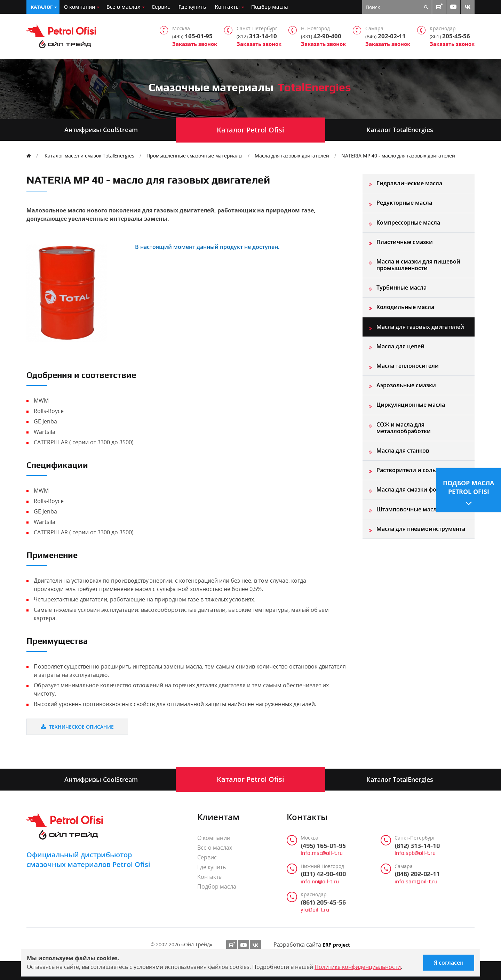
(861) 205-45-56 (323, 902)
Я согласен (449, 963)
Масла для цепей (400, 346)
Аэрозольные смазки (406, 385)
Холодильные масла (405, 307)
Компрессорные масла (408, 222)
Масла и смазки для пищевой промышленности (418, 265)
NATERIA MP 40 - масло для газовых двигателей (398, 156)
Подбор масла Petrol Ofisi (468, 487)
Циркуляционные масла (411, 405)
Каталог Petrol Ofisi (250, 130)
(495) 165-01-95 (323, 846)
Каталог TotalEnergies (400, 130)
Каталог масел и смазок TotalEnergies (89, 156)
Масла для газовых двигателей (292, 156)
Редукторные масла (404, 203)
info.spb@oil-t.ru (415, 853)
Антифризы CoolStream (101, 130)
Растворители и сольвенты (415, 470)
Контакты (227, 7)
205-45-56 (450, 36)
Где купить (192, 7)
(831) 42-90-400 (323, 874)
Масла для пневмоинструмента (421, 529)
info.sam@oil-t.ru (416, 882)
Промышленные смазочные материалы (194, 156)
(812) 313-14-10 (417, 846)
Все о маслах (123, 7)
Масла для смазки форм (410, 489)
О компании (79, 7)
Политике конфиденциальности (358, 967)
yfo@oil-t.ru (315, 910)
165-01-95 (192, 36)
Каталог (42, 7)
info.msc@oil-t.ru (322, 853)
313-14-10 (257, 36)
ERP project (336, 945)
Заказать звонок (195, 44)
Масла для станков (403, 451)
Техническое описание (77, 727)
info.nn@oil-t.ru (320, 882)
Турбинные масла (401, 287)
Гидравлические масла (409, 183)
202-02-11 (385, 36)
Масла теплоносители (408, 366)
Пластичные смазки (405, 242)
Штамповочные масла (408, 509)
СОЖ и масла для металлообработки (404, 428)
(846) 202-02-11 (417, 874)
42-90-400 (321, 36)
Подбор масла (270, 7)
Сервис (161, 7)
